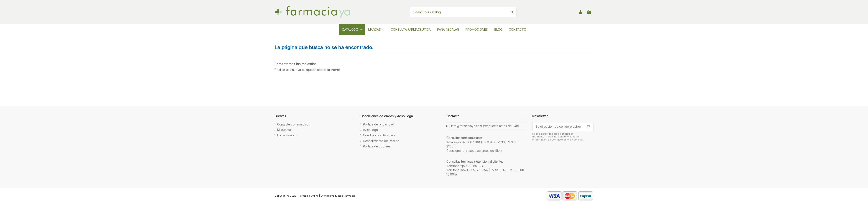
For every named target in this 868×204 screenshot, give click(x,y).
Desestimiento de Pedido (381, 141)
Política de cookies (377, 146)
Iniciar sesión (286, 135)
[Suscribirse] (589, 127)
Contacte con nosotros (293, 124)
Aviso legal (371, 130)
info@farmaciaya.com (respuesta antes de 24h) (485, 126)
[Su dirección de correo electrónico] (558, 127)
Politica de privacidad (379, 124)
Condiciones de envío (379, 135)
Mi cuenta (284, 130)
